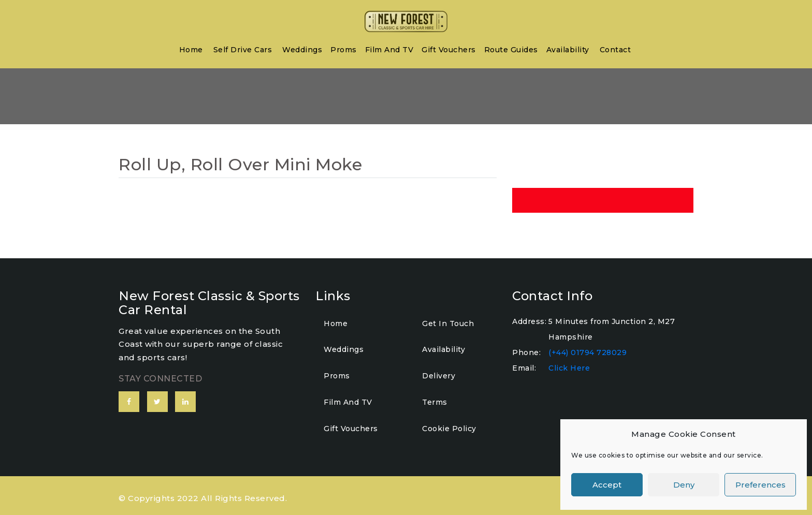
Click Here (569, 368)
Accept (607, 485)
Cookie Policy (449, 429)
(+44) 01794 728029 (588, 352)
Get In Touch (448, 323)
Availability (568, 50)
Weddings (302, 50)
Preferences (760, 485)
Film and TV (389, 50)
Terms (435, 402)
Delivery (439, 376)
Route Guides (511, 50)
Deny (684, 485)
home (191, 50)
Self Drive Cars (243, 50)
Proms (344, 50)
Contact (615, 50)
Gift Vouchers (449, 50)
